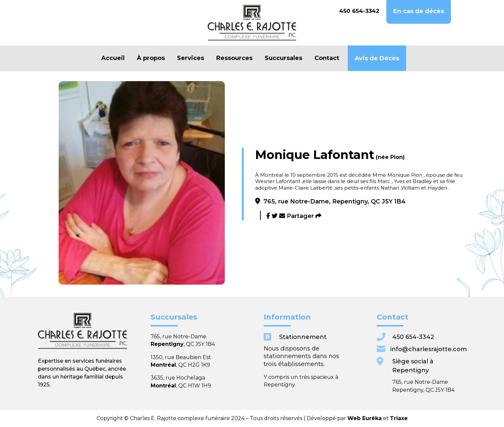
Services (191, 58)
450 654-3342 (359, 11)
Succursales (283, 58)
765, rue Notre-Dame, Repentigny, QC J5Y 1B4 (330, 201)
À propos (151, 58)
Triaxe (333, 418)
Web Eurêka (314, 418)
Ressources (234, 58)
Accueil (113, 58)
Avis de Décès (377, 59)
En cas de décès (419, 11)
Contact (327, 58)
